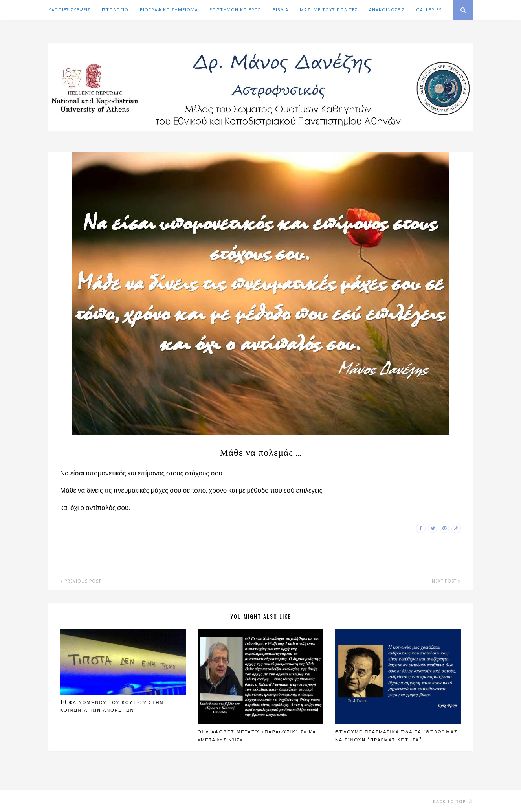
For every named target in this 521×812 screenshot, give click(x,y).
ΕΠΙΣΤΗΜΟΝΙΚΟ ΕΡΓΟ (235, 10)
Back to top (453, 801)
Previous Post (81, 581)
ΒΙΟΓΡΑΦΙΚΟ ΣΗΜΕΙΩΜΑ (169, 10)
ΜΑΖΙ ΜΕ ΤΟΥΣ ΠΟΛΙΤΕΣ (329, 10)
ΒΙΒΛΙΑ (281, 10)
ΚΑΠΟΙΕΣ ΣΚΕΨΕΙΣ (69, 10)
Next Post (446, 581)
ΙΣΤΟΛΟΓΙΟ (115, 10)
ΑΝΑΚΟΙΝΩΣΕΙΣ (387, 10)
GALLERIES (429, 10)
